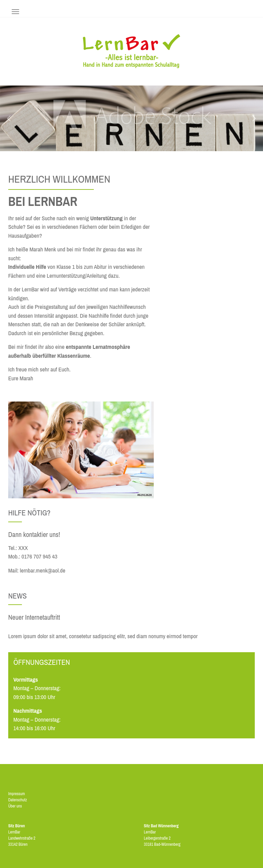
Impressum (17, 794)
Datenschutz (18, 800)
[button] (9, 118)
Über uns (15, 806)
